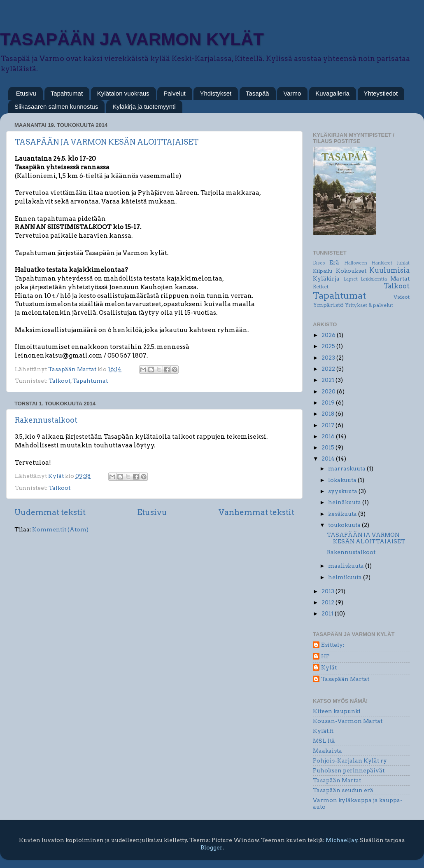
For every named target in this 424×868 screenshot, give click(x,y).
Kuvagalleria (332, 93)
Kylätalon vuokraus (123, 93)
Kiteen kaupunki (337, 711)
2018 (328, 414)
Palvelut (174, 93)
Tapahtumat (67, 93)
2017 (328, 425)
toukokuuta (345, 525)
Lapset (351, 279)
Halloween (356, 263)
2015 (328, 447)
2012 (328, 602)
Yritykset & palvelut (369, 305)
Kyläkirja (326, 278)
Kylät (329, 667)
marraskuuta (347, 468)
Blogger (212, 847)
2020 (329, 391)
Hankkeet (382, 263)
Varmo (292, 93)
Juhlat (403, 263)
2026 (329, 335)
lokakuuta (343, 480)
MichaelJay (342, 840)
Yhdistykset (215, 93)
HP (325, 656)
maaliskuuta (347, 566)
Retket (321, 287)
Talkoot (59, 381)
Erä (334, 262)
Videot (402, 297)
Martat (400, 278)
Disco (319, 263)
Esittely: (333, 645)
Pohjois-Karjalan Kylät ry (350, 760)
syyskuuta (343, 491)
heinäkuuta (345, 502)
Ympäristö (328, 305)
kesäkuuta (343, 514)
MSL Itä (324, 741)
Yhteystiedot (381, 93)
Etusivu (26, 93)
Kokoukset (351, 271)
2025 (329, 346)
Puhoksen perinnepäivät (349, 770)
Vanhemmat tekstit (256, 512)
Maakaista (327, 751)
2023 (329, 358)
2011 (328, 613)
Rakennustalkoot (46, 420)
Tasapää (257, 93)
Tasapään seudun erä (343, 790)
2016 (329, 436)
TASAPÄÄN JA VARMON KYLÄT (132, 39)
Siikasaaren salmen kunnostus (56, 106)
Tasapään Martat (345, 679)
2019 (329, 402)
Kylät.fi (323, 731)
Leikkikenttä (374, 279)
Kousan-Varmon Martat (348, 721)
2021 (328, 380)
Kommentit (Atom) (60, 529)
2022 (329, 369)
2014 (329, 459)
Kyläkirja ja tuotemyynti (144, 106)
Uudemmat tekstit (50, 512)
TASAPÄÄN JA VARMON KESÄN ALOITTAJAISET (107, 142)
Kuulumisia (389, 270)
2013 (328, 591)
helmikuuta (346, 577)
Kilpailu (323, 271)
